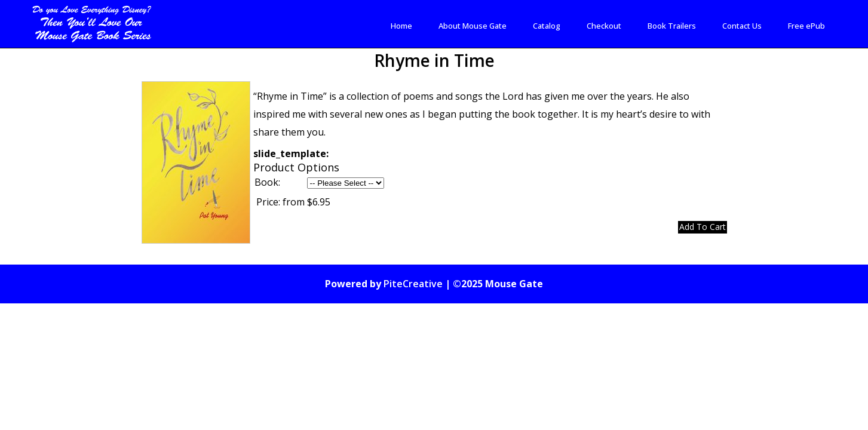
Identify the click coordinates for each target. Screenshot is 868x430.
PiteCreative (413, 287)
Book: (267, 185)
